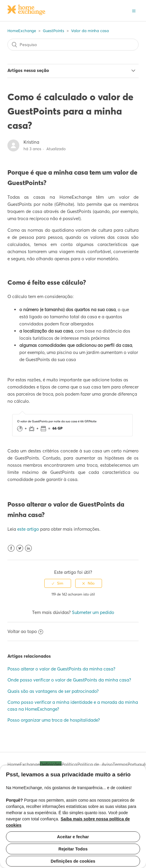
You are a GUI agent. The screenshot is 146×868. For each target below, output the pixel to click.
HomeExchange (22, 31)
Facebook (11, 548)
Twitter (20, 548)
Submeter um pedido (93, 612)
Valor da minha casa (90, 31)
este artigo (28, 529)
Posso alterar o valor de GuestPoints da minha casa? (61, 669)
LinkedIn (28, 548)
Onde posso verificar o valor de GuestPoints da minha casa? (69, 680)
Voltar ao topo (25, 631)
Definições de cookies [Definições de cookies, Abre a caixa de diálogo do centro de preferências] (73, 861)
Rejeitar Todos (73, 849)
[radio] (58, 583)
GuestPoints (54, 31)
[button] (134, 10)
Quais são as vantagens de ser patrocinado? (53, 691)
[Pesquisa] (73, 45)
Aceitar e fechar (73, 837)
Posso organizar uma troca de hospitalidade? (54, 720)
